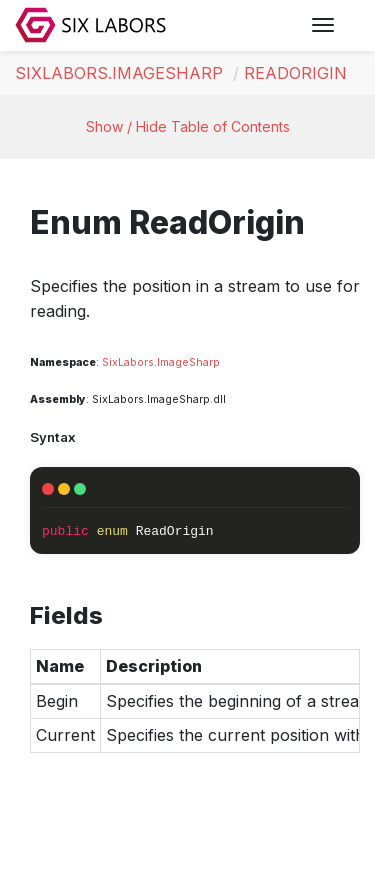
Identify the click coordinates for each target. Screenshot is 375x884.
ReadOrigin (295, 73)
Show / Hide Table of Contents (188, 126)
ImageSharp (188, 362)
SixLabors (128, 362)
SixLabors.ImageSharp (119, 73)
